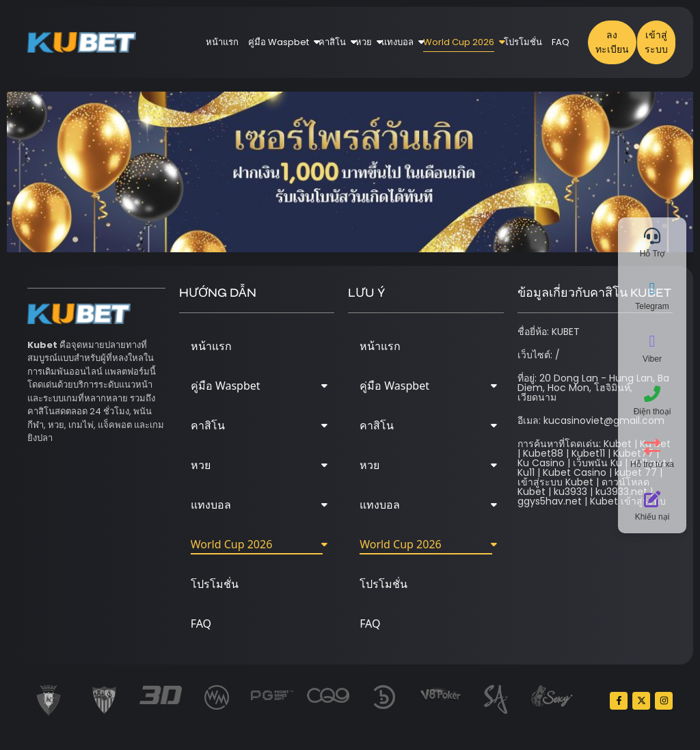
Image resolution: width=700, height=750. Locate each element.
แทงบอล (400, 42)
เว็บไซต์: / (539, 355)
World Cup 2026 (461, 42)
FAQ (561, 42)
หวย (366, 42)
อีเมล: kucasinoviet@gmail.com (591, 420)
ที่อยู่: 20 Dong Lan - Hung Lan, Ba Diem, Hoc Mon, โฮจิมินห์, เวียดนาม (593, 388)
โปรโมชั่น (523, 42)
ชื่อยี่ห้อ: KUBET (549, 332)
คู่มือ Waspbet (281, 42)
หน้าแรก (222, 42)
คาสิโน (335, 42)
